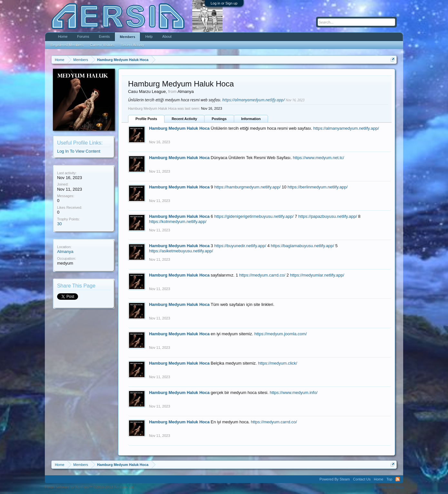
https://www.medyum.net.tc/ (319, 158)
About (167, 36)
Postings (219, 119)
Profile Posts (146, 119)
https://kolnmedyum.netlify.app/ (178, 222)
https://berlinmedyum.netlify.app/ (318, 187)
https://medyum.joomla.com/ (280, 334)
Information (251, 119)
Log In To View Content (79, 151)
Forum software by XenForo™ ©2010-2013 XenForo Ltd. (90, 487)
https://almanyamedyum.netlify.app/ (254, 100)
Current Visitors (102, 45)
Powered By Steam (334, 479)
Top (389, 479)
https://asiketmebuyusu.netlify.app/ (181, 251)
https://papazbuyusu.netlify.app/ (328, 216)
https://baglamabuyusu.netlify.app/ (303, 246)
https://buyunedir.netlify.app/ (240, 246)
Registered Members (67, 45)
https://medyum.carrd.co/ (262, 275)
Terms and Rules (390, 487)
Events (105, 36)
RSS (398, 479)
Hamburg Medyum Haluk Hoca (179, 128)
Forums (83, 36)
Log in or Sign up (224, 3)
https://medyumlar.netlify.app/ (317, 275)
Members (127, 37)
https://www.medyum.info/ (294, 393)
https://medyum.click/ (278, 363)
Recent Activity (184, 119)
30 (59, 224)
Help (149, 36)
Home (63, 36)
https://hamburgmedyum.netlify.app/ (247, 187)
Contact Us (362, 479)
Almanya (65, 252)
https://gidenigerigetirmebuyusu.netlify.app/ (254, 216)
